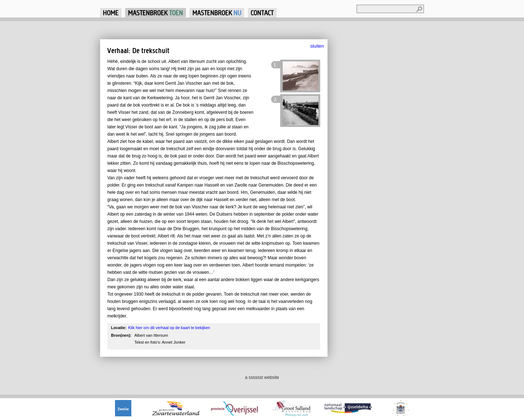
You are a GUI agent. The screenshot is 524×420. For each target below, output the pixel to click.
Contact (262, 13)
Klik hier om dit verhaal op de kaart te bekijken (169, 328)
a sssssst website (262, 377)
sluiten (317, 46)
